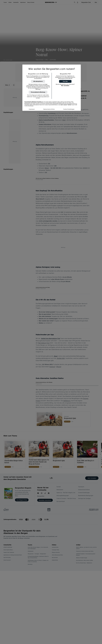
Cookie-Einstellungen (69, 109)
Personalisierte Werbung (38, 92)
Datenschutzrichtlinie (49, 109)
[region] (52, 88)
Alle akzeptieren (38, 81)
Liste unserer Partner (66, 105)
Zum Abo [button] (65, 81)
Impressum (32, 109)
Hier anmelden (65, 86)
